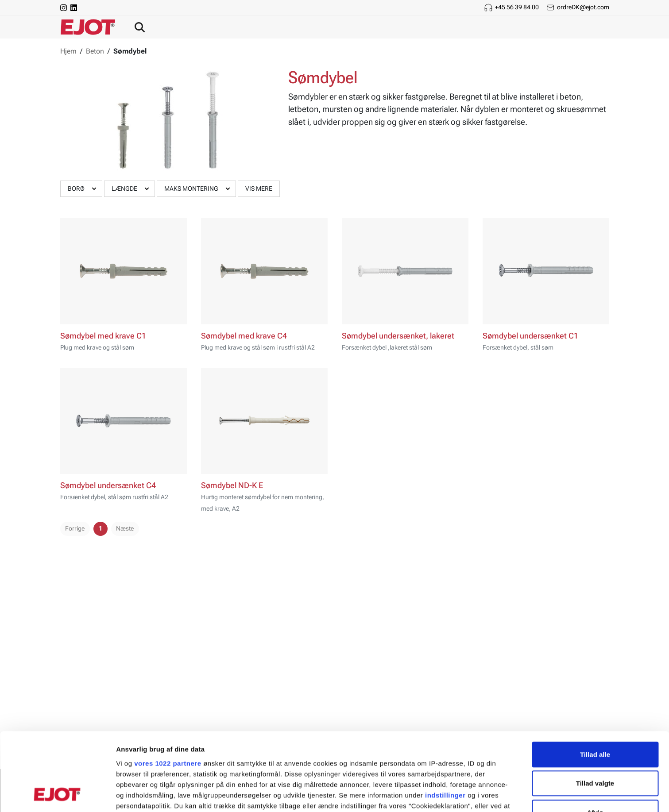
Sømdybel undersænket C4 (108, 485)
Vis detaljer (460, 795)
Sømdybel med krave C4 (244, 336)
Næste (125, 528)
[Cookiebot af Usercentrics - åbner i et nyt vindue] (57, 795)
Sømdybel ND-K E (232, 485)
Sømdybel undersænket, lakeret (398, 336)
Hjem (68, 51)
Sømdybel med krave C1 (103, 336)
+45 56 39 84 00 (517, 7)
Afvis (595, 742)
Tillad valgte (595, 713)
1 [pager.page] (101, 528)
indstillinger (445, 725)
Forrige (75, 528)
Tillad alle (595, 684)
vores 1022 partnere (168, 693)
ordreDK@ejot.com (583, 7)
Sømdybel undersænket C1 (530, 336)
